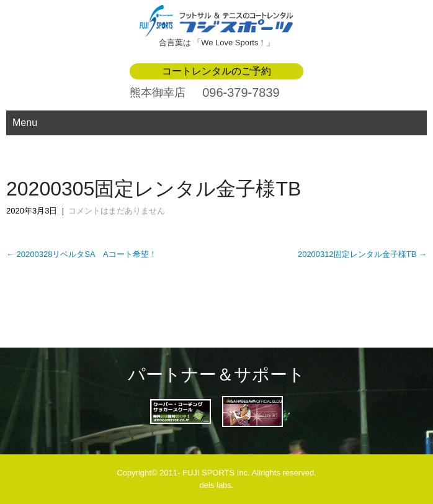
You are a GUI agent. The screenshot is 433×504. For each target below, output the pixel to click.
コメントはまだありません (117, 211)
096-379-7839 (241, 92)
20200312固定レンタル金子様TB (362, 254)
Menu (25, 123)
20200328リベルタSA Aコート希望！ (82, 254)
